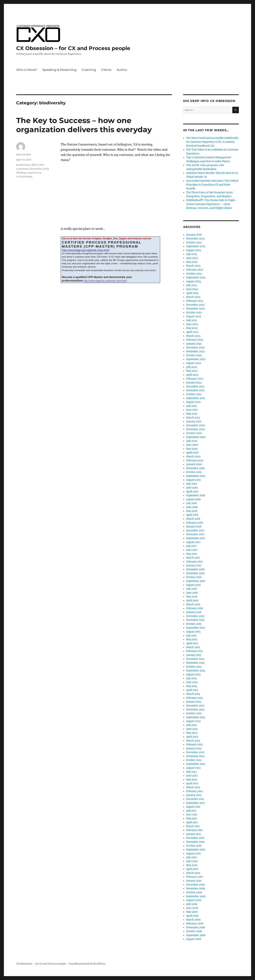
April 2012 (192, 783)
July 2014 (191, 678)
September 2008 (196, 935)
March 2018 (193, 519)
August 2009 (194, 900)
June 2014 (192, 682)
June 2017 (192, 550)
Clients (106, 70)
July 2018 (191, 503)
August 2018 (193, 499)
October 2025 (194, 242)
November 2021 (195, 390)
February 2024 (195, 301)
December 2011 (195, 799)
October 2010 (194, 846)
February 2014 (194, 698)
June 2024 (192, 289)
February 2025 (195, 270)
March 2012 (193, 787)
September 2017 (196, 538)
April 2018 (192, 515)
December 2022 (195, 348)
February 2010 (194, 877)
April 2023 (192, 332)
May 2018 (192, 511)
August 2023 (193, 316)
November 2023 (195, 309)
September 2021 (196, 398)
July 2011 (191, 811)
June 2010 (192, 861)
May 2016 (192, 597)
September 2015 (196, 628)
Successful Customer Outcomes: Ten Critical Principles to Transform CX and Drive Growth (212, 185)
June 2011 (192, 815)
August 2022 (194, 363)
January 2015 (194, 655)
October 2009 (194, 892)
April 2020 (192, 453)
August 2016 (193, 585)
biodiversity (23, 165)
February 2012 (194, 791)
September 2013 (196, 717)
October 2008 (194, 931)
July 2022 (192, 367)
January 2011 (194, 834)
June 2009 (192, 908)
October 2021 (194, 394)
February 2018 (194, 523)
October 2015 (194, 624)
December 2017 (195, 530)
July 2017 (191, 546)
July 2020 (192, 441)
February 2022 (195, 379)
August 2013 (193, 721)
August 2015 (193, 632)
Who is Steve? (27, 70)
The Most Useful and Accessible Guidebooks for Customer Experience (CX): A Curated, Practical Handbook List (212, 142)
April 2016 (192, 601)
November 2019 (195, 468)
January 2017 (194, 566)
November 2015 (195, 620)
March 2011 (193, 826)
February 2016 (195, 608)
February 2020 (195, 460)
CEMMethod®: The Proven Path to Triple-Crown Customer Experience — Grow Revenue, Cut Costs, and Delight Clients (211, 204)
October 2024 (194, 274)
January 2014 (194, 702)
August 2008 (194, 939)
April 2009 (192, 916)
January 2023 (194, 344)
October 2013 (194, 713)
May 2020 (192, 449)
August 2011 (193, 807)
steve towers (24, 154)
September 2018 (196, 495)
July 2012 (191, 772)
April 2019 (192, 492)
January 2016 (194, 612)
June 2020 (192, 445)
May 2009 (192, 912)
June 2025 (192, 258)
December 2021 (195, 386)
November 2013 (195, 710)
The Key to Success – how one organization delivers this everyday (84, 125)
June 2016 (192, 593)
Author (122, 70)
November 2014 (195, 663)
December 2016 (195, 569)
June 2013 (192, 729)
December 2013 (195, 706)
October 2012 (194, 760)
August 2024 (194, 281)
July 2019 (192, 484)
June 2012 (192, 776)
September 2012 (196, 764)
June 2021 (192, 410)
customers (22, 169)
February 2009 (195, 924)
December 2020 (195, 425)
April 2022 (192, 375)
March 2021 (193, 418)
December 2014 (195, 659)
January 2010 (194, 881)
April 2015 (192, 643)
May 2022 (192, 371)
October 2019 (194, 472)
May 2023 (192, 328)
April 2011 (192, 822)
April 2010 (192, 869)
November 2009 (196, 889)
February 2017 (194, 562)
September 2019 (196, 476)
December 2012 (195, 752)
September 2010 (196, 850)
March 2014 (193, 694)
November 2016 (195, 573)
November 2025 (196, 239)
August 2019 (193, 480)
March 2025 (193, 266)
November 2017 (195, 534)
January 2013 (194, 748)
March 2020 (193, 457)
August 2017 (193, 542)
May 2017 (192, 554)
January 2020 (194, 464)
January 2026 (194, 235)
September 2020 (196, 437)
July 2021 (191, 406)
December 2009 (196, 885)
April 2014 (192, 690)
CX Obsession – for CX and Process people (73, 48)
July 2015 (191, 636)
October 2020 (194, 433)
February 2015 (194, 651)
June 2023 (192, 324)
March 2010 (193, 873)
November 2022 (196, 351)
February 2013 (194, 745)
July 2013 (191, 725)
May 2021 (192, 414)
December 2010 (195, 838)
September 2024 (196, 278)
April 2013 (192, 737)
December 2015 (195, 616)
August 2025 (194, 250)
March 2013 (193, 741)
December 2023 (195, 305)
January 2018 (194, 527)
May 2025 (192, 262)
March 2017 (193, 558)
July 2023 (192, 320)
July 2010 (191, 857)
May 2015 (192, 639)
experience (34, 173)
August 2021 (193, 402)
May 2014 (192, 686)
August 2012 (193, 768)
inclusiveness (24, 176)
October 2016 (194, 577)
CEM (41, 165)
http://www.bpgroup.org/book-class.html (86, 250)
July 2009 (192, 904)
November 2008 (196, 927)
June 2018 (192, 507)
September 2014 (196, 671)
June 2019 (192, 488)
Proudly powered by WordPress (87, 964)
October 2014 (194, 667)
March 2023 (193, 336)
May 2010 (192, 865)
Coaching (89, 70)
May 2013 (192, 733)
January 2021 (194, 422)
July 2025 (192, 254)
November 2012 (195, 756)
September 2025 (196, 246)
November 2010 (195, 842)
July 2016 (192, 589)
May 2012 (192, 780)
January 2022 (194, 383)
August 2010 (193, 854)
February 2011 (194, 830)
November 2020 (196, 429)
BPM (34, 165)
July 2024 (192, 285)
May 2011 (192, 818)
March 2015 (193, 647)
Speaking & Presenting (59, 70)
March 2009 (193, 920)
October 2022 (194, 355)
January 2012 (194, 795)
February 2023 (195, 340)
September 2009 (196, 896)
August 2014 (193, 674)
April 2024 (192, 293)
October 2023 (194, 313)
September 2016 (196, 581)
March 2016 (193, 604)
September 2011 (195, 803)
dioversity (36, 169)
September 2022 (196, 359)
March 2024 (193, 297)
